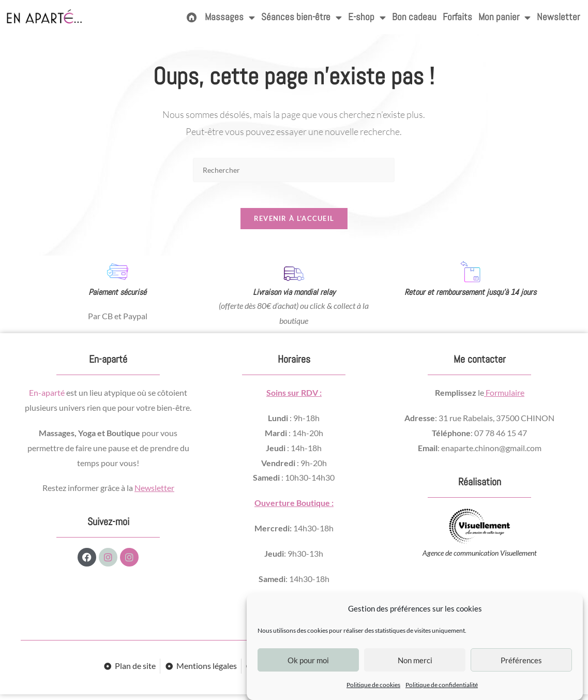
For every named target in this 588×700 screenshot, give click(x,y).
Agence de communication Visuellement (480, 559)
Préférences (521, 660)
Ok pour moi (308, 660)
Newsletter (558, 17)
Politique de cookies (373, 685)
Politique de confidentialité (442, 685)
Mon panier (504, 17)
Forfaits (457, 17)
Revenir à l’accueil (294, 224)
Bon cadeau (414, 17)
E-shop (367, 17)
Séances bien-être (301, 17)
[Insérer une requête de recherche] (294, 170)
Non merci (415, 660)
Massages (230, 17)
